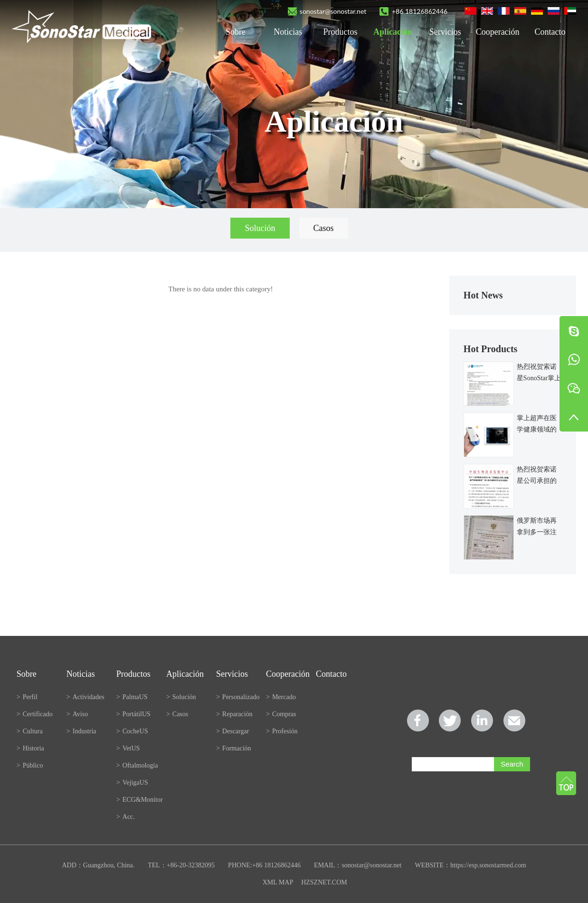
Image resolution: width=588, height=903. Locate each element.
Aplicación (393, 32)
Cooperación (498, 32)
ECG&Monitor (140, 800)
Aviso (77, 714)
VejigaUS (132, 783)
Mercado (281, 697)
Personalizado (238, 697)
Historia (30, 748)
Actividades (85, 697)
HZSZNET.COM (324, 882)
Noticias (288, 32)
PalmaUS (132, 697)
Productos (341, 32)
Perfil (27, 697)
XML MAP (278, 882)
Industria (81, 731)
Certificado (35, 714)
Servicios (445, 32)
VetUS (128, 748)
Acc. (126, 817)
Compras (281, 714)
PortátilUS (133, 714)
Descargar (232, 731)
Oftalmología (137, 765)
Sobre (236, 32)
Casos (324, 228)
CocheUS (132, 731)
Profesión (282, 731)
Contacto (550, 32)
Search (512, 764)
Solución (260, 228)
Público (30, 765)
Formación (234, 748)
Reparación (234, 714)
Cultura (30, 731)
